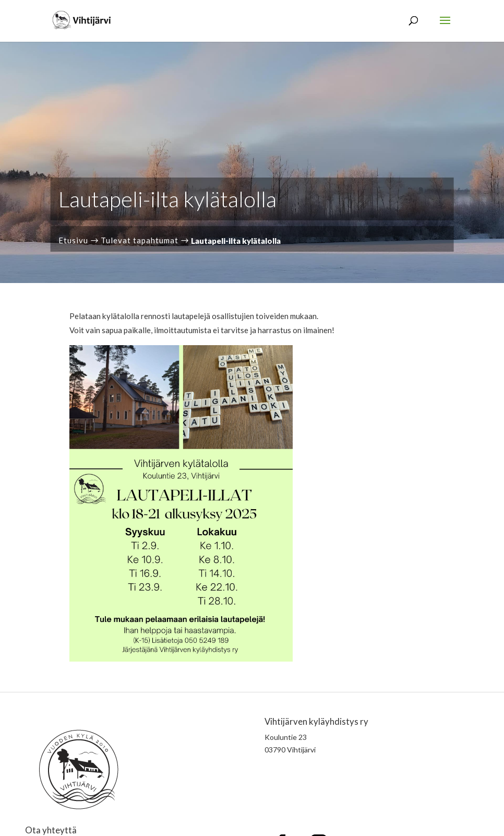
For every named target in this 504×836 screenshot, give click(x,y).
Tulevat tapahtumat (140, 240)
